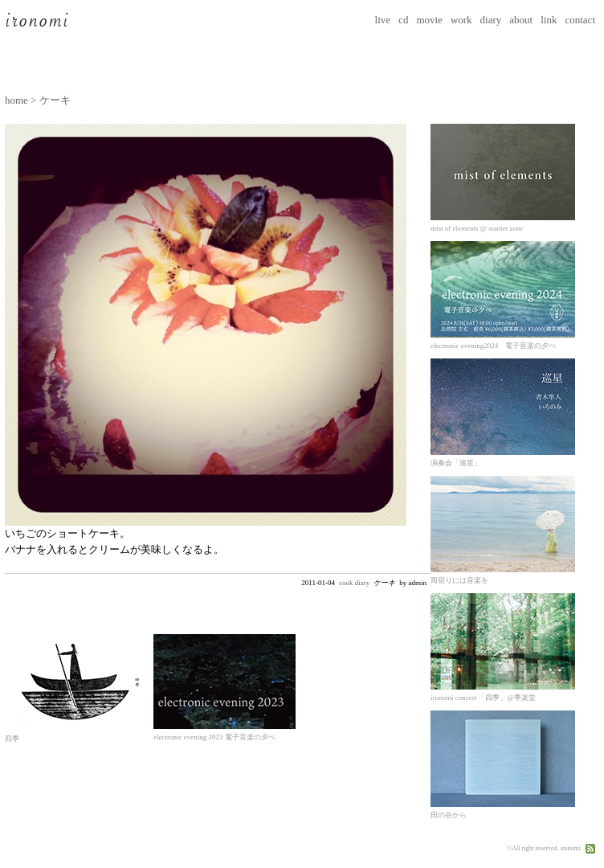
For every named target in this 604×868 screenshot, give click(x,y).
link (549, 20)
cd (403, 20)
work (461, 20)
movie (429, 20)
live (383, 20)
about (521, 20)
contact (580, 20)
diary (491, 20)
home (16, 100)
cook (346, 583)
